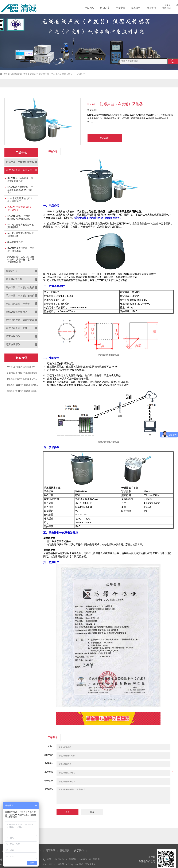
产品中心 (125, 8)
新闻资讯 (154, 8)
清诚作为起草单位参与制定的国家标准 (22, 373)
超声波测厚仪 (13, 344)
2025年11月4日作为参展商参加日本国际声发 (22, 379)
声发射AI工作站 (14, 279)
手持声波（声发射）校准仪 (20, 296)
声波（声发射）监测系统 (73, 74)
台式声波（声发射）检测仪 (20, 162)
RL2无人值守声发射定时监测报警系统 (21, 235)
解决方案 (111, 8)
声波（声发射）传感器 (18, 304)
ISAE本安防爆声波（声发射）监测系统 (20, 200)
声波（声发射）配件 (17, 328)
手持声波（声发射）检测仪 (20, 287)
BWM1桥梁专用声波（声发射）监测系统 (21, 249)
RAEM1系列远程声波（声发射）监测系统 (20, 179)
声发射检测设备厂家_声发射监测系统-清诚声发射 (26, 74)
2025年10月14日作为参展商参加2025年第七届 (22, 391)
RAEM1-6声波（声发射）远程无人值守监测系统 (20, 217)
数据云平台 (12, 271)
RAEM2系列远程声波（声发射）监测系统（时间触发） (20, 190)
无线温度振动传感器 (17, 312)
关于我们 (79, 850)
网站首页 (97, 8)
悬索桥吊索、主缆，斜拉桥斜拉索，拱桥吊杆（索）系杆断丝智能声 (21, 259)
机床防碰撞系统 (15, 242)
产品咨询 (105, 138)
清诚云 (165, 5)
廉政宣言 (168, 8)
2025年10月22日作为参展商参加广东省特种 (22, 385)
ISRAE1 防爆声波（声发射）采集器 (20, 208)
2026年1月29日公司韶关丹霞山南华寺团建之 (22, 367)
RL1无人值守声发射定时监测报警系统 (21, 226)
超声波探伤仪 (13, 336)
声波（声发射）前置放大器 (20, 320)
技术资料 (140, 8)
